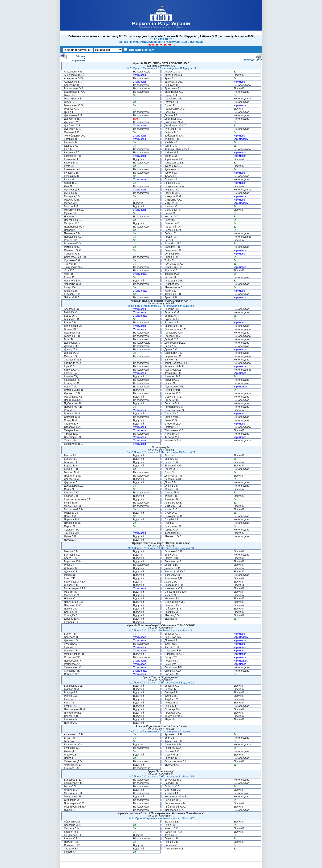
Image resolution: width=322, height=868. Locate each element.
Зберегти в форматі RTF (73, 58)
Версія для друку (253, 59)
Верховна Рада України (161, 23)
